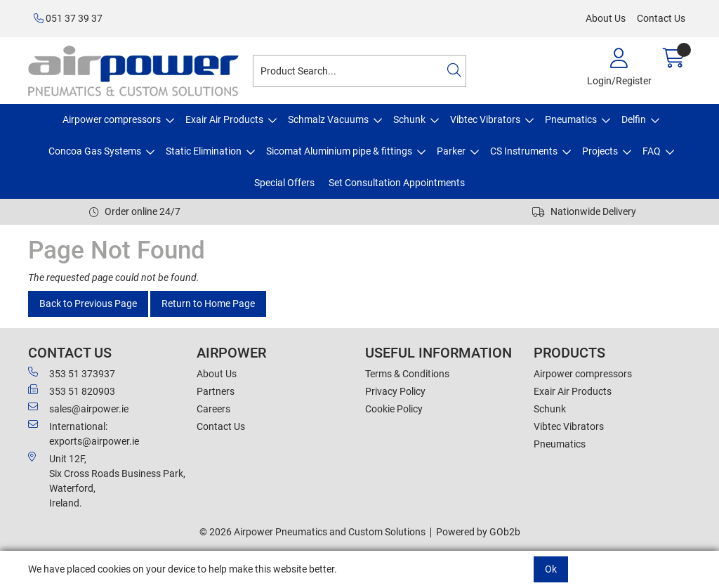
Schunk (409, 119)
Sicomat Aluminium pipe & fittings (339, 151)
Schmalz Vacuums (328, 119)
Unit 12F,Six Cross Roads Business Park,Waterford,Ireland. (107, 480)
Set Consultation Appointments (397, 183)
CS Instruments (524, 151)
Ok (551, 569)
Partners (216, 391)
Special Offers (284, 183)
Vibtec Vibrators (485, 119)
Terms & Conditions (407, 374)
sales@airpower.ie (78, 408)
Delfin (634, 119)
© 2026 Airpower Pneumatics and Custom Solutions (312, 532)
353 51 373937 (72, 373)
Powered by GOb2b (478, 532)
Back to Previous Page (88, 303)
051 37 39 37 (68, 18)
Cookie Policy (394, 409)
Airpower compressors (112, 119)
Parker (451, 151)
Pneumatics (571, 119)
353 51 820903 (72, 391)
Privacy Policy (395, 391)
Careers (213, 409)
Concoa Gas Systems (95, 151)
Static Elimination (204, 151)
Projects (600, 151)
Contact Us (661, 18)
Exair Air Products (224, 119)
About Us (606, 18)
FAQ (652, 151)
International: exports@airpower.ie (84, 433)
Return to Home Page (208, 303)
